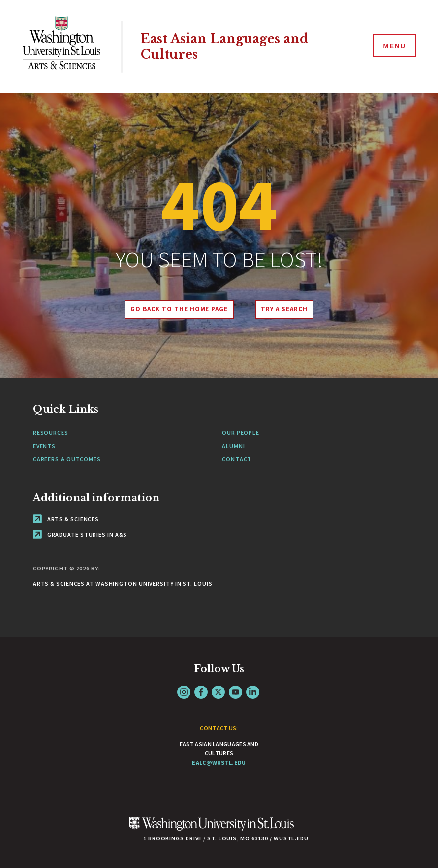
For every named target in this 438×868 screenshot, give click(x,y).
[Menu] (394, 46)
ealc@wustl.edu (219, 763)
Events (44, 446)
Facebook (201, 692)
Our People (241, 433)
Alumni (233, 446)
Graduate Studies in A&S (80, 534)
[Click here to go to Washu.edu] (212, 829)
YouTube (235, 692)
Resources (51, 433)
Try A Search (284, 309)
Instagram (184, 692)
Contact (237, 459)
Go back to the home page (179, 309)
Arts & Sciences (66, 519)
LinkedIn (253, 692)
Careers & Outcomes (67, 459)
